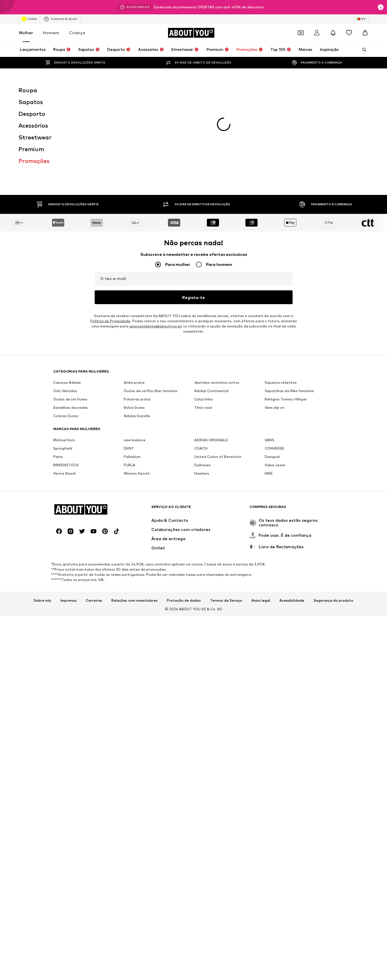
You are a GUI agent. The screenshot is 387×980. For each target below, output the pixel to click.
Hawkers (202, 391)
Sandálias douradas (70, 325)
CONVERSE (274, 366)
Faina (58, 374)
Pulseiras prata (137, 317)
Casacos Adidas (67, 300)
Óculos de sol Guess (70, 317)
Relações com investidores (135, 518)
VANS (269, 357)
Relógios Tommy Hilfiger (286, 317)
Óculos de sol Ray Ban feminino (151, 308)
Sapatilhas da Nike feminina (289, 308)
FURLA (129, 382)
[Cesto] (365, 33)
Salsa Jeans (275, 382)
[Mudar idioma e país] (361, 19)
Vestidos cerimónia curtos (217, 300)
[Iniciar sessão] (317, 33)
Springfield (63, 366)
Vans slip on (275, 325)
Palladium (132, 374)
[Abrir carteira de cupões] (301, 33)
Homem (51, 33)
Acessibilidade (292, 518)
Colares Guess (66, 333)
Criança (77, 33)
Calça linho (204, 317)
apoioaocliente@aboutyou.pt (156, 244)
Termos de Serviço (226, 518)
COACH (201, 366)
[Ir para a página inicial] (191, 33)
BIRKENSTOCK (66, 382)
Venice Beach (65, 391)
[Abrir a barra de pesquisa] (362, 50)
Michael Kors (64, 357)
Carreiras (94, 518)
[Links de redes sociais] (59, 449)
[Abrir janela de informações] (381, 7)
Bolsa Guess (134, 325)
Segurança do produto (333, 518)
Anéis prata (134, 300)
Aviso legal (261, 518)
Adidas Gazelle (137, 333)
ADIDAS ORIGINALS (211, 357)
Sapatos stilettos (281, 300)
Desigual (272, 374)
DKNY (129, 366)
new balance (135, 357)
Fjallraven (203, 382)
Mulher (26, 33)
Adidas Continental (211, 308)
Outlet (29, 19)
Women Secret (137, 391)
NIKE (269, 391)
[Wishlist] (349, 33)
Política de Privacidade (110, 238)
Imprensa (68, 518)
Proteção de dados (184, 518)
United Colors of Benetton (218, 374)
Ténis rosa (203, 325)
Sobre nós (42, 518)
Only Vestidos (65, 308)
